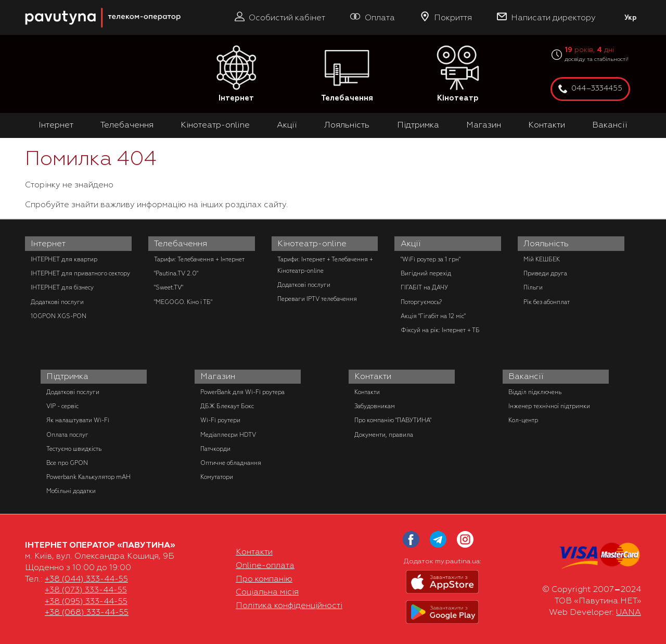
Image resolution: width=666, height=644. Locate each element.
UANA (629, 612)
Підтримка (418, 125)
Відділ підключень (535, 392)
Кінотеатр (458, 74)
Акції (287, 125)
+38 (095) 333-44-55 (86, 601)
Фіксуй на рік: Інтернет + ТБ (440, 330)
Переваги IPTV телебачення (317, 299)
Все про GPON (67, 463)
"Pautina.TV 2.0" (176, 273)
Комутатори (217, 477)
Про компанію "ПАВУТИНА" (393, 420)
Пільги (533, 287)
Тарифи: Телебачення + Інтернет (199, 259)
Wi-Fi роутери (220, 420)
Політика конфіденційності (289, 605)
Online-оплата (265, 565)
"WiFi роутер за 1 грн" (431, 259)
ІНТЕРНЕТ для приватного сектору (80, 273)
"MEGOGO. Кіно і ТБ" (183, 302)
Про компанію (264, 579)
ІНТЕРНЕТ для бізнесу (62, 287)
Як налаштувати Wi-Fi (78, 420)
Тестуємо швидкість (74, 449)
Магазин (484, 125)
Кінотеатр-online (215, 125)
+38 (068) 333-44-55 (87, 612)
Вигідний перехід (426, 273)
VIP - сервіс (62, 406)
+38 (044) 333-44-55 (86, 579)
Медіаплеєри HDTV (228, 435)
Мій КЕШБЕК (542, 259)
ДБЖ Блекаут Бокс (227, 406)
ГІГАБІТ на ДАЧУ (424, 287)
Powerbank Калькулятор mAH (88, 477)
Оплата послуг (67, 435)
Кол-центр (523, 420)
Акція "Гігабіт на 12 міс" (433, 316)
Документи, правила (384, 435)
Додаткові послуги (57, 302)
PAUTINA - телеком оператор (31, 5)
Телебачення (347, 74)
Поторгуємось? (421, 302)
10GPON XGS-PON (59, 316)
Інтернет (236, 74)
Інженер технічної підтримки (549, 406)
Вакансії (610, 125)
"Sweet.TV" (169, 287)
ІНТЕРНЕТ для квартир (64, 259)
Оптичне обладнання (231, 463)
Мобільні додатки (71, 491)
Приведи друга (545, 273)
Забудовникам (375, 406)
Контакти (547, 125)
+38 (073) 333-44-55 (86, 590)
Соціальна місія (267, 592)
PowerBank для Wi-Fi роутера (242, 392)
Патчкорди (215, 449)
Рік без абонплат (547, 302)
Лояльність (347, 125)
